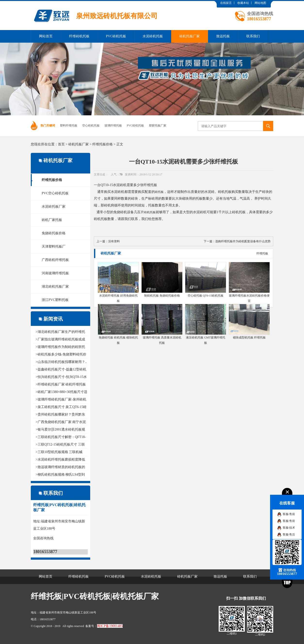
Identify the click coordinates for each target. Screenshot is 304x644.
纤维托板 (262, 253)
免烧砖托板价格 (54, 233)
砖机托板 (150, 212)
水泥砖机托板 (153, 36)
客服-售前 (289, 514)
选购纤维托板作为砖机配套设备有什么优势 (243, 241)
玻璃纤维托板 (113, 126)
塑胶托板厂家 (158, 126)
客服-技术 (289, 528)
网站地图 (260, 3)
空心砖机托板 (91, 126)
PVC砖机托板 (116, 36)
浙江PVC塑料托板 (55, 300)
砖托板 (159, 192)
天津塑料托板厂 (54, 247)
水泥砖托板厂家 (54, 207)
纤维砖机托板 (79, 36)
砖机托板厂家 (190, 36)
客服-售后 (289, 534)
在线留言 (226, 3)
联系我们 (253, 36)
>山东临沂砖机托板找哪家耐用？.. (61, 362)
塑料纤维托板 (69, 126)
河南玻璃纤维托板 (55, 273)
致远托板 (223, 36)
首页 (61, 144)
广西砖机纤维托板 (55, 260)
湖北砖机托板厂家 (55, 287)
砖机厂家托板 (52, 220)
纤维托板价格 (103, 144)
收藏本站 (243, 3)
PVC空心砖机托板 (55, 193)
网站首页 (46, 36)
